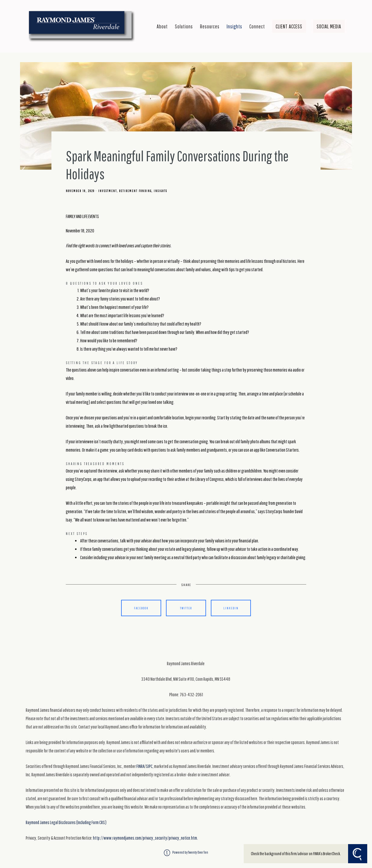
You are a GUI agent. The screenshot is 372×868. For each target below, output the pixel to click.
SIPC (149, 766)
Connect (257, 26)
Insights (234, 26)
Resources (210, 26)
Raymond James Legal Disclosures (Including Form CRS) (66, 822)
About (162, 26)
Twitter (186, 608)
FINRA (140, 766)
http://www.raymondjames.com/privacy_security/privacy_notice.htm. (145, 838)
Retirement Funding (135, 191)
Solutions (184, 26)
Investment (108, 191)
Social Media (329, 26)
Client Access (289, 26)
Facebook (141, 608)
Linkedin (231, 608)
